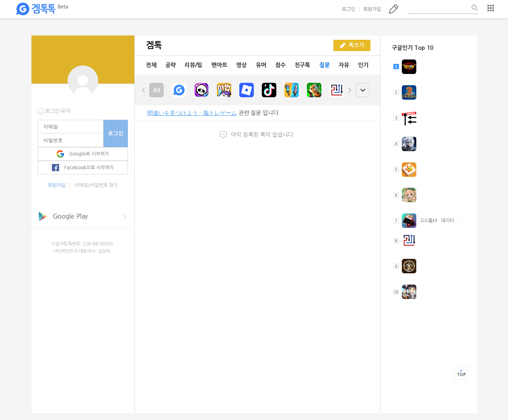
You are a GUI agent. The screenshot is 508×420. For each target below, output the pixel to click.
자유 (344, 65)
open (363, 90)
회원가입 (372, 9)
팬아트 (219, 65)
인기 (363, 65)
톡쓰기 (394, 9)
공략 (171, 65)
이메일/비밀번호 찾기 (96, 185)
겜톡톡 (42, 9)
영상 (241, 65)
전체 (151, 65)
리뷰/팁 (193, 65)
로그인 (349, 9)
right (350, 90)
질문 (325, 65)
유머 (261, 65)
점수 (280, 65)
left (144, 90)
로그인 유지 (58, 111)
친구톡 (302, 65)
